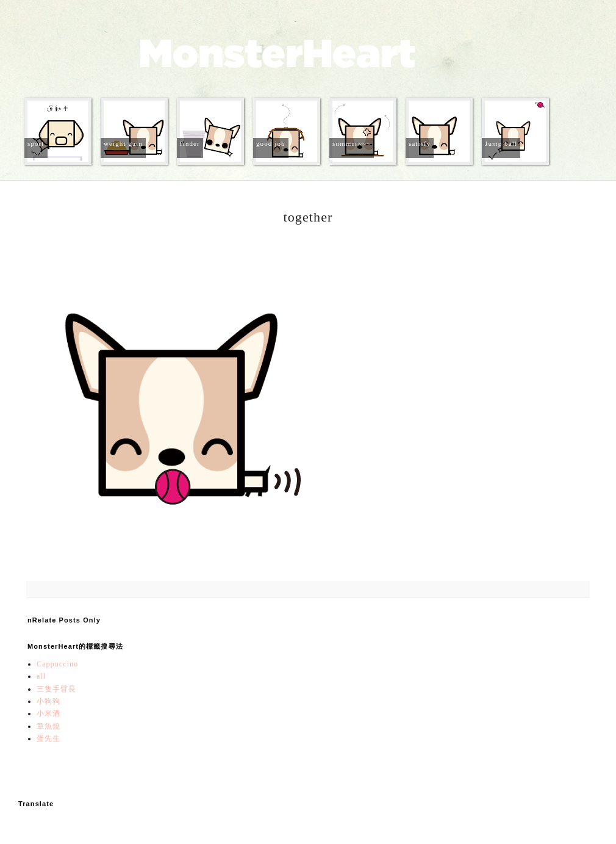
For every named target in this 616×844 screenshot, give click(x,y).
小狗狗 (48, 701)
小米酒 (48, 713)
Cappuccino (57, 664)
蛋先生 (48, 738)
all (41, 676)
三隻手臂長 (57, 689)
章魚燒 (48, 726)
